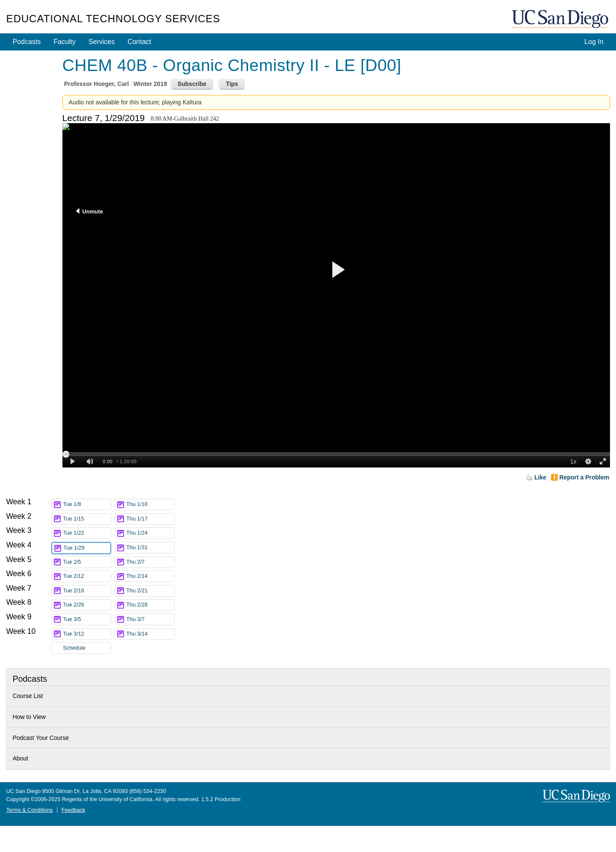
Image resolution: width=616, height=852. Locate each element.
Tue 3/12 (87, 634)
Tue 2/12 (87, 576)
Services (102, 42)
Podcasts (27, 42)
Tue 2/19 (87, 591)
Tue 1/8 (87, 504)
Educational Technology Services (113, 19)
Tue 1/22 (87, 533)
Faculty (65, 42)
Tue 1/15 (87, 519)
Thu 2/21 (150, 591)
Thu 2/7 (150, 562)
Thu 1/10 (150, 504)
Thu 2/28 (150, 605)
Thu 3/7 (150, 620)
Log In (594, 42)
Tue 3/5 (87, 620)
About (20, 758)
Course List (28, 696)
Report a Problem (585, 477)
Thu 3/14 (150, 634)
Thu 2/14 (150, 576)
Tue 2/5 (87, 562)
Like (540, 477)
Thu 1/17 (150, 519)
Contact (139, 42)
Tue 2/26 (87, 605)
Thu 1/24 (150, 533)
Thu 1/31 (150, 548)
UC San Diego (561, 19)
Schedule (74, 648)
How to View (29, 717)
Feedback (73, 810)
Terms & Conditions (29, 810)
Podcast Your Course (41, 738)
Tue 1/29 (87, 548)
